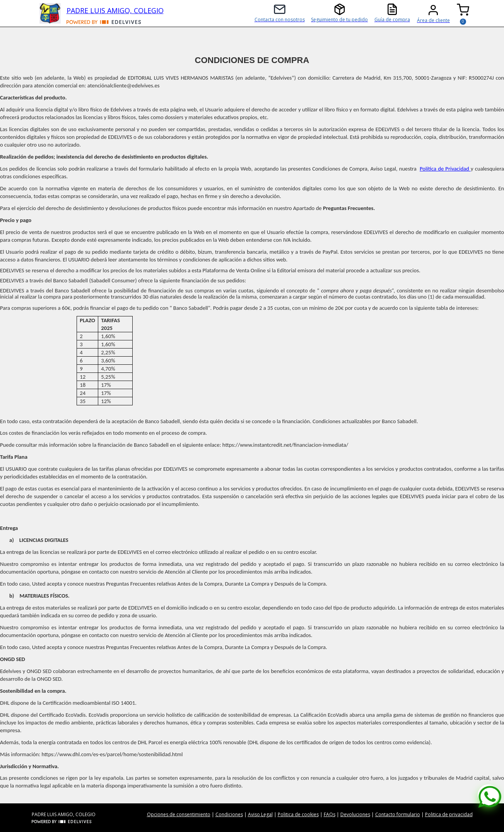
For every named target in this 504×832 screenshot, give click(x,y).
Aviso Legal (260, 814)
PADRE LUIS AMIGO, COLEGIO (115, 10)
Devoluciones (355, 814)
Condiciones (229, 814)
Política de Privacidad (445, 169)
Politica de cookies (298, 814)
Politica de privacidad (449, 814)
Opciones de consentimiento (179, 814)
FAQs (330, 814)
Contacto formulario (398, 814)
